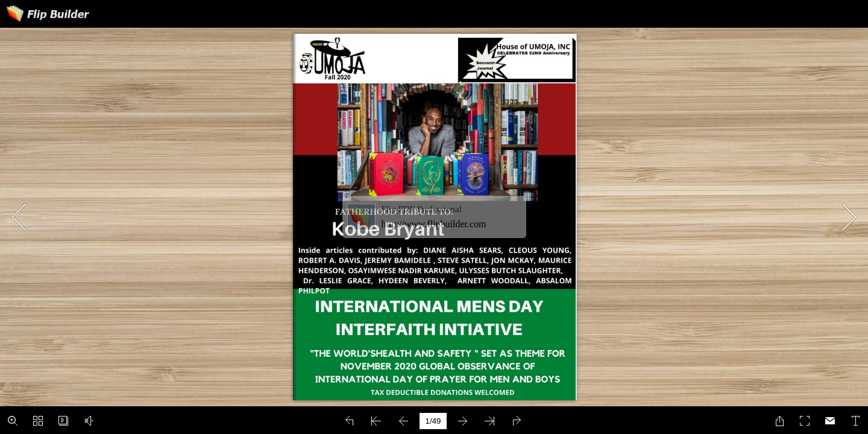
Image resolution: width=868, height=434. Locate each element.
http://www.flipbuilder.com (434, 224)
